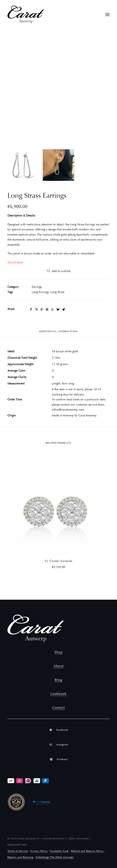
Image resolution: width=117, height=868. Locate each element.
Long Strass (57, 292)
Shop (58, 652)
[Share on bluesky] (58, 309)
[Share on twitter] (36, 309)
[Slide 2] (58, 165)
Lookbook (58, 694)
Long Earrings (40, 292)
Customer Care (59, 851)
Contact (59, 708)
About (58, 666)
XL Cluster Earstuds (58, 561)
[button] (107, 14)
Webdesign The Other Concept (55, 857)
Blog (58, 680)
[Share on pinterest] (47, 309)
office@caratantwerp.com (68, 410)
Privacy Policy (39, 851)
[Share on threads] (42, 309)
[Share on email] (63, 309)
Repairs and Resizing (20, 857)
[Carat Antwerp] (26, 14)
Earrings (37, 287)
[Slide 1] (23, 165)
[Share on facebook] (31, 309)
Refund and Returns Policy (87, 851)
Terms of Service (18, 851)
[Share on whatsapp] (52, 309)
